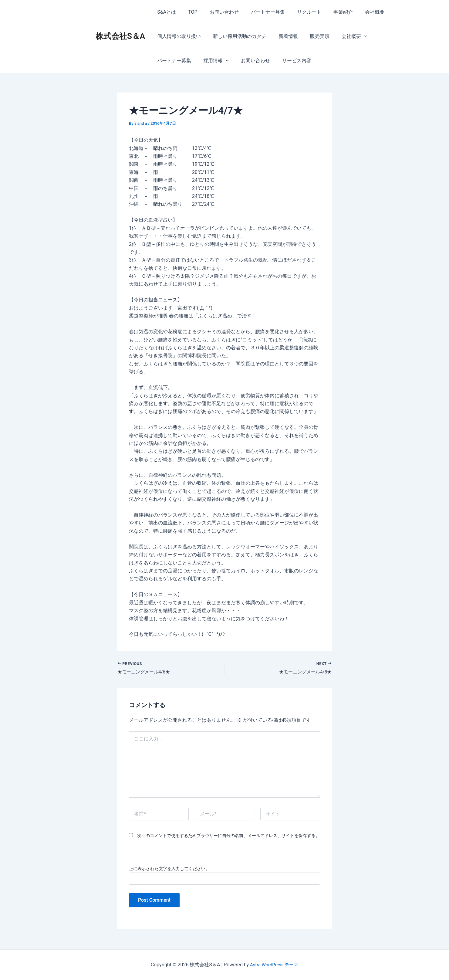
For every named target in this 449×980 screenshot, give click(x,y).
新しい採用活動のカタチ (236, 36)
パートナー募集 (259, 12)
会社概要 (359, 12)
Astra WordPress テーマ (274, 965)
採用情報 (169, 61)
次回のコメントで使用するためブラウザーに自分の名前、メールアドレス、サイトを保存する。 (228, 836)
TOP (189, 12)
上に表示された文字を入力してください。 (169, 869)
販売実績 (311, 36)
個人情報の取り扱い (178, 36)
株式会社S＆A (120, 36)
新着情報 (282, 36)
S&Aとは (165, 12)
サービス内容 (245, 61)
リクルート (298, 12)
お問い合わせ (218, 12)
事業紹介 (330, 12)
